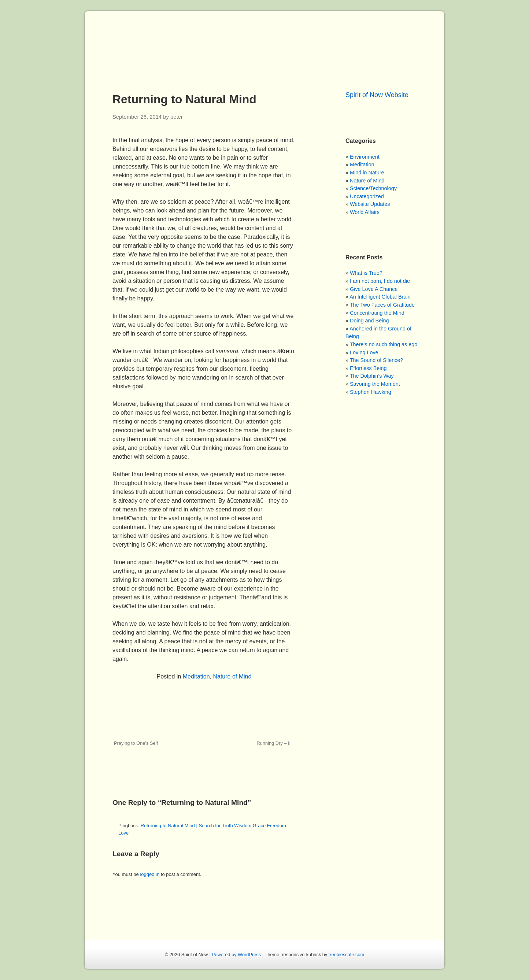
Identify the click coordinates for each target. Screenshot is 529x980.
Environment (365, 157)
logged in (150, 874)
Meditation (196, 676)
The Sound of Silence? (377, 360)
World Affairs (365, 212)
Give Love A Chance (374, 289)
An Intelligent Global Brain (380, 297)
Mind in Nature (367, 173)
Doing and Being (369, 321)
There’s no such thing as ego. (384, 344)
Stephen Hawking (371, 392)
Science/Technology (373, 188)
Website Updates (370, 204)
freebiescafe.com (346, 955)
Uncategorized (367, 196)
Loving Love (364, 352)
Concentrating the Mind (377, 313)
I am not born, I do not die (380, 281)
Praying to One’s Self (136, 743)
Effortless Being (368, 368)
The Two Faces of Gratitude (382, 305)
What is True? (366, 273)
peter (177, 117)
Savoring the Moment (375, 384)
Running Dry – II (274, 743)
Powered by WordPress (236, 955)
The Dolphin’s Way (372, 376)
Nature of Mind (232, 676)
